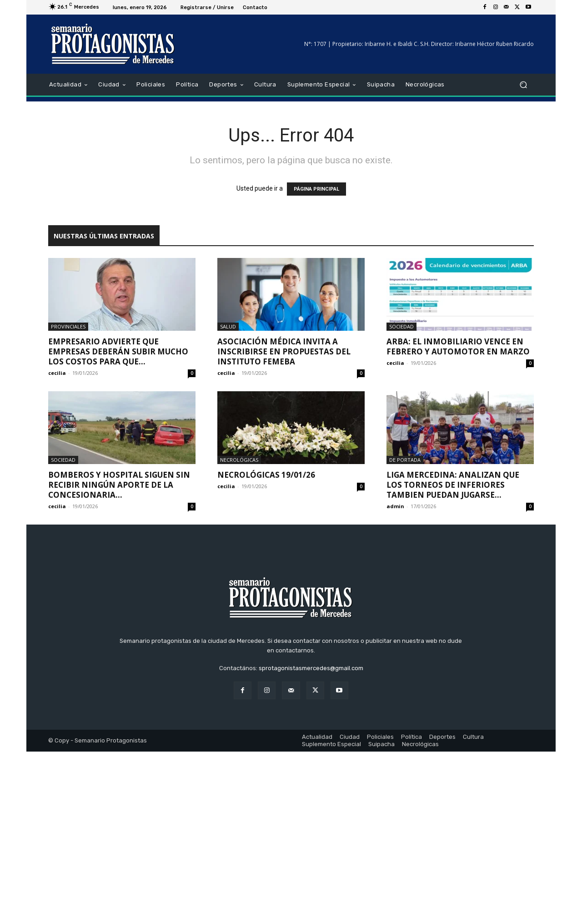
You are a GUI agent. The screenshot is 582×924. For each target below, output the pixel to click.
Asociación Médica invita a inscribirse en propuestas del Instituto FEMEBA (284, 351)
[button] (523, 85)
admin (395, 506)
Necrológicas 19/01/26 (266, 475)
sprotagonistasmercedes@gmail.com (311, 841)
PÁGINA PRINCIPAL (316, 189)
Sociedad (401, 326)
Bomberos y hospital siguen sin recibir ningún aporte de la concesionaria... (119, 485)
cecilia (57, 373)
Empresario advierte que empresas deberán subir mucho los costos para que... (118, 351)
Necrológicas (239, 460)
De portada (405, 460)
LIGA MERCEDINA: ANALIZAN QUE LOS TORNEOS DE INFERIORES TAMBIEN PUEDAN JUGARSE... (453, 485)
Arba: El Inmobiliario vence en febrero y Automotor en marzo (458, 346)
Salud (228, 326)
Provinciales (68, 326)
